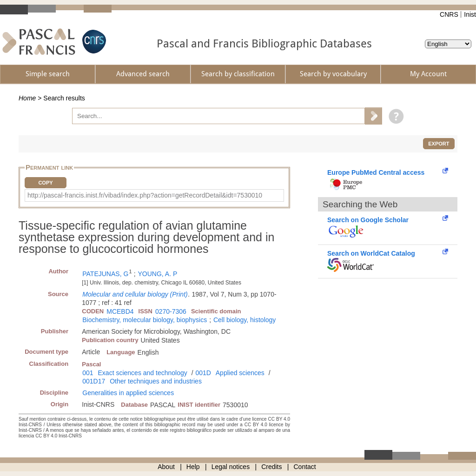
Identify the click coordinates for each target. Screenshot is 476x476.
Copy (45, 183)
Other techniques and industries (156, 381)
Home (27, 98)
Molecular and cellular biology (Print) (135, 294)
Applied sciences (240, 373)
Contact (305, 467)
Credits (271, 467)
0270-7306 (171, 311)
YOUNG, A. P (157, 274)
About (166, 467)
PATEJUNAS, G (105, 274)
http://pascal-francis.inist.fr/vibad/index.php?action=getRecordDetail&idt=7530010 (145, 195)
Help (193, 467)
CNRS (449, 14)
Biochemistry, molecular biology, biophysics (145, 320)
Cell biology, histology (245, 320)
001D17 (94, 381)
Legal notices (231, 467)
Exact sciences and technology (143, 373)
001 (88, 373)
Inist (470, 14)
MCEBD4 (120, 311)
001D (203, 373)
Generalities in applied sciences (128, 393)
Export (439, 144)
